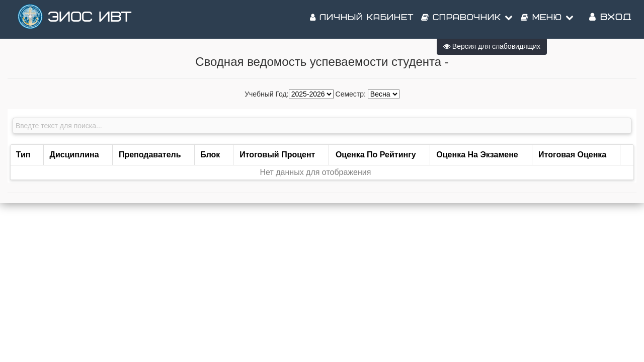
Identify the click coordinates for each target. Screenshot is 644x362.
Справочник (467, 20)
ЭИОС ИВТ (90, 20)
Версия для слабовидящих (492, 46)
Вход (610, 20)
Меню (547, 20)
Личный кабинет (362, 20)
